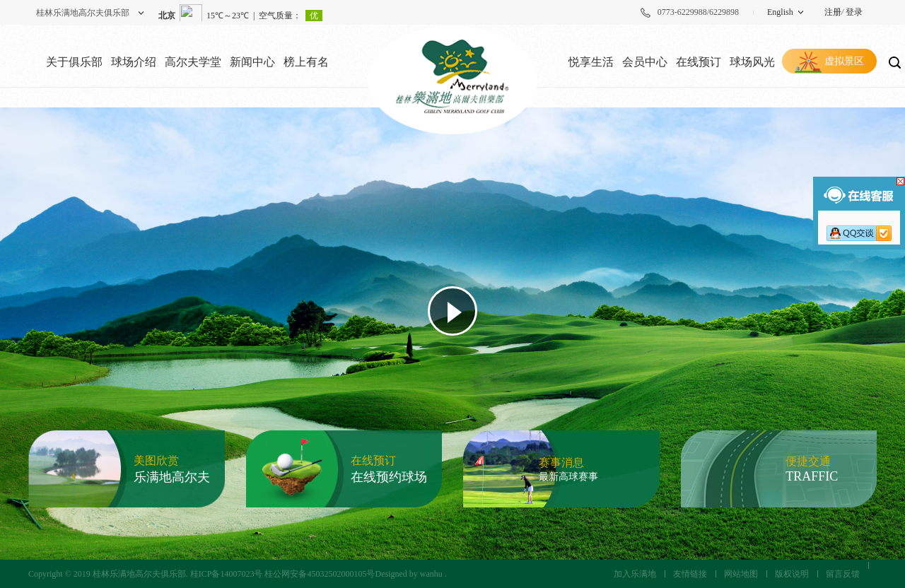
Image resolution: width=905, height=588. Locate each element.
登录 (854, 12)
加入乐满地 (635, 574)
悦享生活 (591, 62)
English (780, 12)
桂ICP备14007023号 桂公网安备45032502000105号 (283, 574)
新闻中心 (252, 62)
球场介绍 (134, 62)
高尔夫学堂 (193, 62)
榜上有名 (306, 62)
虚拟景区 (844, 61)
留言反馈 (843, 574)
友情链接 (690, 574)
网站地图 (741, 574)
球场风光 (752, 62)
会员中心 (645, 62)
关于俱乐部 (74, 62)
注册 (833, 12)
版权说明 (792, 574)
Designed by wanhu (408, 574)
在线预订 (699, 62)
